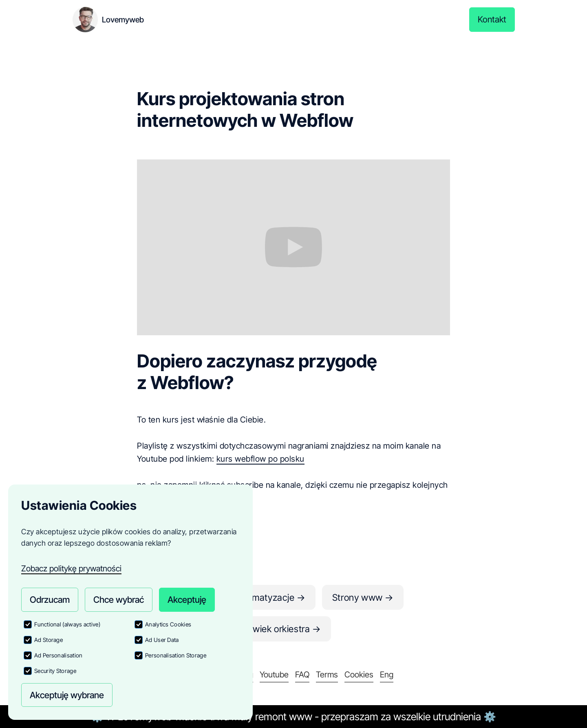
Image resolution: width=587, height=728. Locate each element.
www (301, 717)
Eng (387, 675)
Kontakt (491, 19)
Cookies (359, 675)
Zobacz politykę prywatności (71, 564)
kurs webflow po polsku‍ (260, 459)
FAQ (302, 675)
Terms (327, 675)
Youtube (274, 675)
